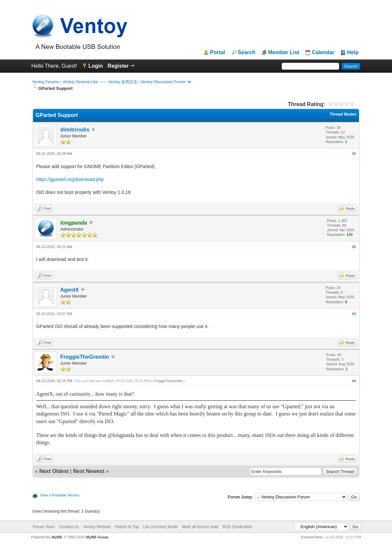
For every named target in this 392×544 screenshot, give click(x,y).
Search (247, 53)
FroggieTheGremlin (85, 357)
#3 (354, 314)
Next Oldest (54, 471)
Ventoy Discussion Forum (163, 82)
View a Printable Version (60, 495)
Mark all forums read (200, 527)
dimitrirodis (75, 130)
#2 (354, 247)
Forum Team (44, 527)
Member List (284, 53)
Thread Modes (343, 114)
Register (118, 66)
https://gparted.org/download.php (70, 179)
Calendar (323, 53)
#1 (354, 154)
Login (96, 66)
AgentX (70, 290)
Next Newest (89, 471)
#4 (354, 381)
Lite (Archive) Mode (160, 527)
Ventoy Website (97, 527)
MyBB (57, 537)
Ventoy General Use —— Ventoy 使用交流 (100, 82)
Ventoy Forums (46, 82)
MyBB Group (97, 537)
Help (353, 53)
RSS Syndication (237, 527)
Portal (217, 53)
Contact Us (69, 527)
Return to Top (127, 527)
